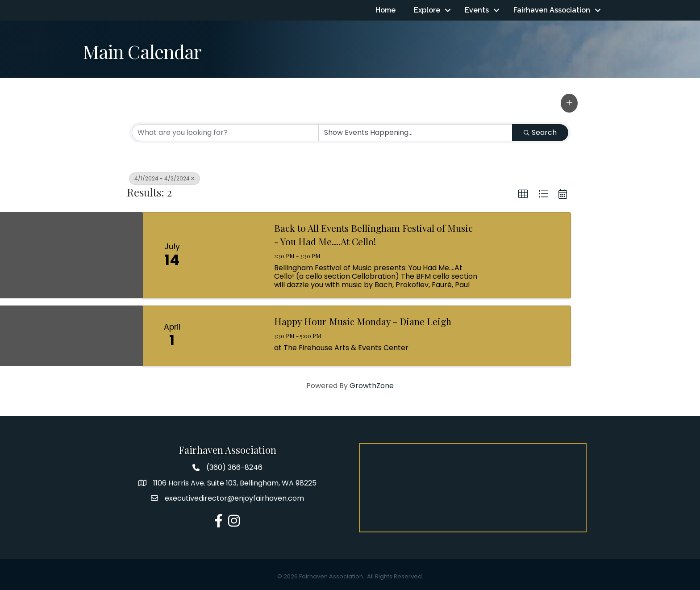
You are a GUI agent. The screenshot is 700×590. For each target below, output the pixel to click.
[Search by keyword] (225, 133)
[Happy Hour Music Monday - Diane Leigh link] (233, 336)
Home (385, 10)
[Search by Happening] (415, 133)
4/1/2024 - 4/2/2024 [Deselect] (165, 178)
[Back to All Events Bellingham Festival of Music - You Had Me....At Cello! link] (233, 256)
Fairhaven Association (552, 10)
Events (477, 10)
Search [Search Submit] (540, 132)
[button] (569, 103)
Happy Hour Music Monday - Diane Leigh (363, 322)
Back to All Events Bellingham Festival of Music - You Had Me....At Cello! (373, 235)
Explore (427, 10)
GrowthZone (372, 386)
